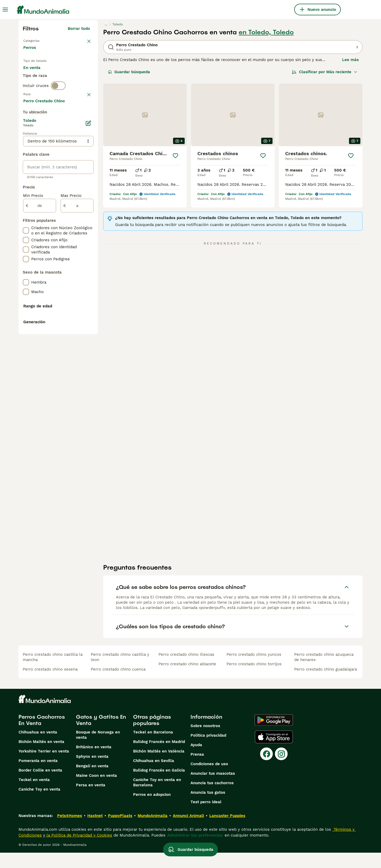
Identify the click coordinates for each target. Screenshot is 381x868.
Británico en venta (94, 762)
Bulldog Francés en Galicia (159, 786)
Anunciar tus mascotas (213, 789)
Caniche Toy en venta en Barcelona (157, 798)
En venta (36, 77)
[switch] (58, 110)
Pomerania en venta (38, 776)
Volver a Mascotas (42, 40)
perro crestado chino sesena (50, 685)
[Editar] (88, 268)
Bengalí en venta (92, 781)
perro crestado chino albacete (187, 679)
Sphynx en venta (92, 772)
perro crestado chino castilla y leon (120, 672)
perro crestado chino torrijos (254, 679)
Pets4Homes (70, 831)
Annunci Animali (188, 831)
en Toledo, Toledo (266, 32)
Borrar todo (79, 29)
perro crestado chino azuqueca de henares (324, 672)
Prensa (197, 770)
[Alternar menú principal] (5, 10)
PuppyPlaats (120, 831)
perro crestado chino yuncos (254, 670)
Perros (31, 53)
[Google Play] (274, 735)
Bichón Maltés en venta (41, 757)
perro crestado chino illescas (186, 670)
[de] (40, 350)
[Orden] (325, 72)
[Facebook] (266, 769)
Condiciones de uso (209, 779)
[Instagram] (281, 769)
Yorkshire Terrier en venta (44, 767)
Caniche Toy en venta (39, 805)
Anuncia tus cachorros (212, 798)
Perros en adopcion (152, 810)
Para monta (39, 90)
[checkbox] (26, 149)
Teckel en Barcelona (153, 747)
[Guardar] (175, 156)
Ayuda (196, 760)
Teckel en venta (34, 795)
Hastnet (95, 831)
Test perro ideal (206, 817)
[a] (77, 350)
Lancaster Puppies (227, 831)
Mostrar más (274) (72, 245)
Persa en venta (91, 800)
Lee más (350, 60)
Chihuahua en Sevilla (154, 776)
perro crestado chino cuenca (118, 685)
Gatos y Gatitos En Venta (101, 735)
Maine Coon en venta (96, 791)
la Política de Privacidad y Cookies (79, 851)
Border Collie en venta (40, 786)
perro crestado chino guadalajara (326, 685)
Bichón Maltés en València (159, 767)
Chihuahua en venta (38, 747)
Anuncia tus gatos (208, 808)
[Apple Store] (274, 752)
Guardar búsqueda (129, 72)
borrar (84, 121)
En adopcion (68, 77)
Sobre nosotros (205, 741)
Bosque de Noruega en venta (98, 750)
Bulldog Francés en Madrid (159, 757)
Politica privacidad (208, 751)
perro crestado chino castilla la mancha (53, 672)
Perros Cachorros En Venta (42, 735)
